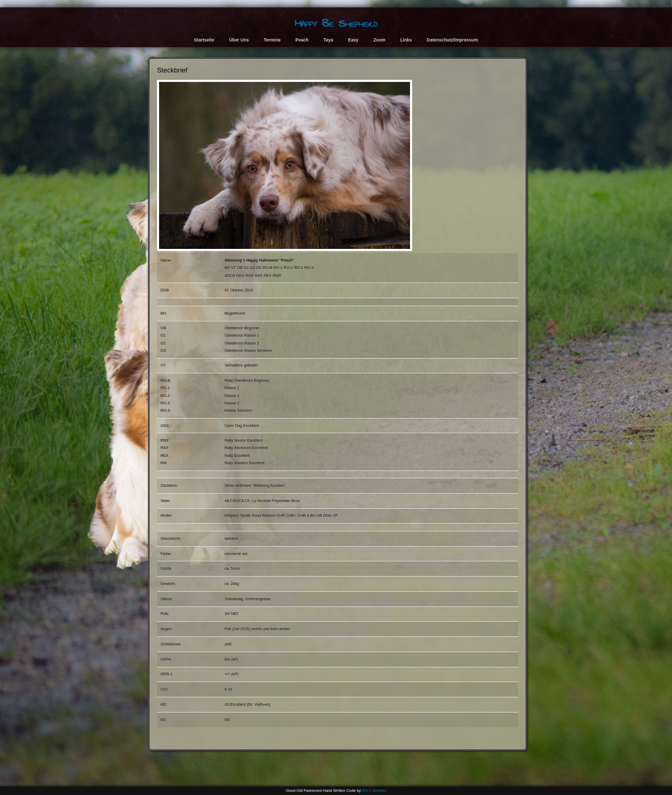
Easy (353, 40)
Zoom (379, 40)
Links (406, 40)
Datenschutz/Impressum (453, 40)
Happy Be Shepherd (336, 23)
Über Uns (239, 40)
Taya (328, 40)
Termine (272, 40)
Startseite (204, 40)
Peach (302, 40)
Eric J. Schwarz (374, 791)
